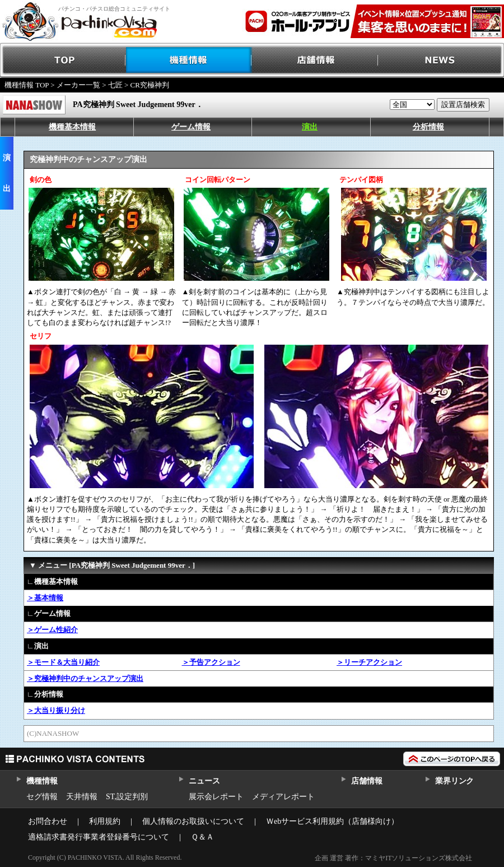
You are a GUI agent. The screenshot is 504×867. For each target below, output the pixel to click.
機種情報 (189, 60)
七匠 (115, 85)
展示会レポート (216, 797)
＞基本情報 (45, 598)
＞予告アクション (211, 662)
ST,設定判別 (127, 797)
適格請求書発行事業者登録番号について (99, 837)
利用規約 (105, 821)
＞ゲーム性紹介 (52, 630)
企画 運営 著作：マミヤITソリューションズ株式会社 (393, 858)
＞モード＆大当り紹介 (63, 662)
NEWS (441, 60)
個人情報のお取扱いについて (193, 821)
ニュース (204, 781)
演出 (310, 127)
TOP (63, 60)
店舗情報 (315, 60)
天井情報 (82, 797)
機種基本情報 (72, 127)
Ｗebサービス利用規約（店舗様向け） (332, 821)
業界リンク (454, 781)
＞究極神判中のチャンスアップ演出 (85, 678)
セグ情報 (42, 797)
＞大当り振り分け (56, 710)
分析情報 (428, 127)
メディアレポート (283, 797)
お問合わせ (48, 821)
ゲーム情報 (191, 127)
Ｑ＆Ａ (202, 837)
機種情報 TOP (27, 85)
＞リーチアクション (369, 662)
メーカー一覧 (78, 85)
